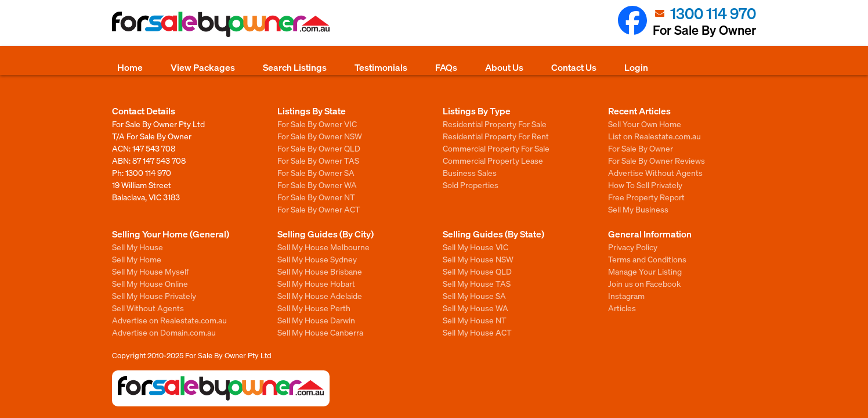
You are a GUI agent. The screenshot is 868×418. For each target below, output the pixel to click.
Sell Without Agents (148, 308)
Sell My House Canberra (320, 332)
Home (130, 67)
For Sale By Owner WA (317, 185)
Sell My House (138, 247)
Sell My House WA (475, 308)
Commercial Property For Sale (496, 148)
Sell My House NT (475, 320)
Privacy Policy (633, 247)
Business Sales (470, 172)
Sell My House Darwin (316, 320)
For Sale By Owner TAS (318, 160)
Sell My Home (137, 259)
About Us (504, 67)
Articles (622, 308)
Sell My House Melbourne (323, 247)
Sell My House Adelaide (320, 296)
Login (636, 67)
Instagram (626, 296)
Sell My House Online (150, 283)
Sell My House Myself (150, 271)
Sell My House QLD (477, 271)
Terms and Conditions (647, 259)
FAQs (446, 67)
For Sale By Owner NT (316, 197)
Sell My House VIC (475, 247)
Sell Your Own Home (645, 124)
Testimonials (381, 67)
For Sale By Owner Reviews (657, 160)
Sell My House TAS (477, 283)
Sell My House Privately (154, 296)
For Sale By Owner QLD (319, 148)
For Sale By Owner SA (316, 172)
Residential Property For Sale (495, 124)
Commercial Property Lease (493, 160)
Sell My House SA (474, 296)
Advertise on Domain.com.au (164, 332)
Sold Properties (471, 185)
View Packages (203, 67)
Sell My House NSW (478, 259)
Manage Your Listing (645, 271)
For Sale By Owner (641, 148)
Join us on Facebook (644, 283)
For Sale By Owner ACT (319, 209)
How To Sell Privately (645, 185)
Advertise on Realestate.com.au (169, 320)
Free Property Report (646, 197)
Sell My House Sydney (317, 259)
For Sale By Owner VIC (317, 124)
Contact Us (574, 67)
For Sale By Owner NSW (320, 136)
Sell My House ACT (477, 332)
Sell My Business (638, 209)
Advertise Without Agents (655, 172)
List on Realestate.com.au (654, 136)
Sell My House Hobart (316, 283)
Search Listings (295, 67)
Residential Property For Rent (496, 136)
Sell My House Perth (314, 308)
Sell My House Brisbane (320, 271)
